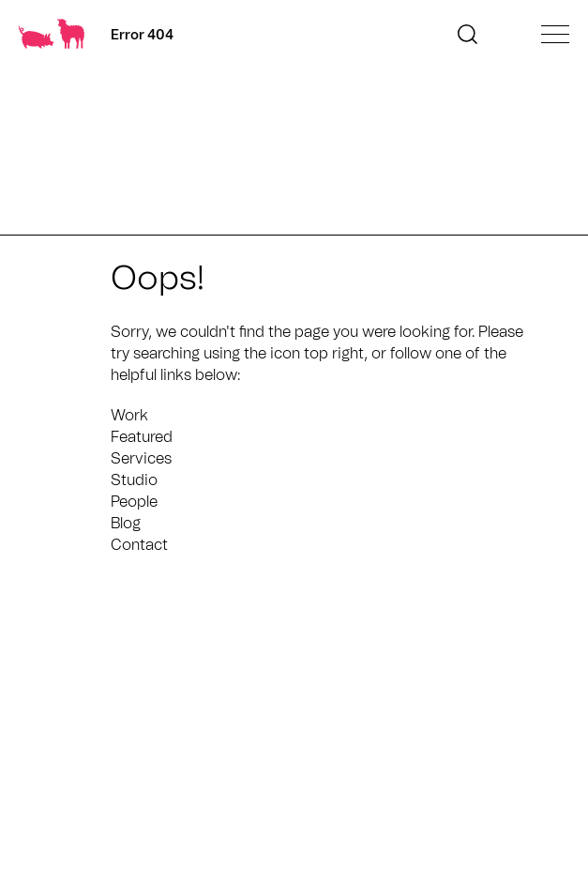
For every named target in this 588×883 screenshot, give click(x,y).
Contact (139, 545)
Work (129, 416)
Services (141, 459)
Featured (142, 437)
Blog (126, 524)
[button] (467, 34)
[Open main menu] (555, 34)
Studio (134, 480)
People (134, 502)
